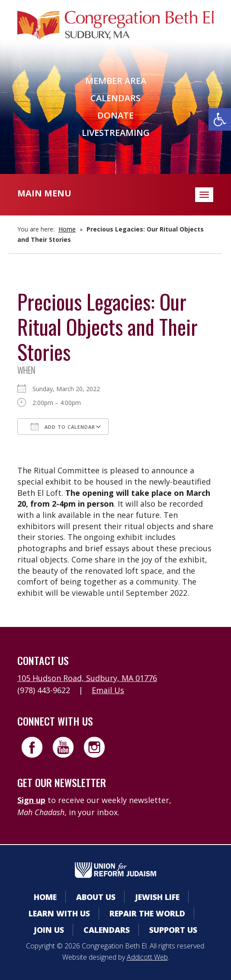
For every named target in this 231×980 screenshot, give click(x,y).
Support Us (173, 930)
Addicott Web (147, 957)
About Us (96, 897)
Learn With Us (59, 913)
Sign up (31, 800)
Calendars (115, 98)
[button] (220, 119)
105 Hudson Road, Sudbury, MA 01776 (87, 678)
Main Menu (44, 193)
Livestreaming (116, 133)
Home (67, 229)
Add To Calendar (63, 427)
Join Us (49, 930)
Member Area (116, 81)
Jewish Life (157, 897)
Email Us (108, 690)
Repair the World (147, 913)
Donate (115, 115)
